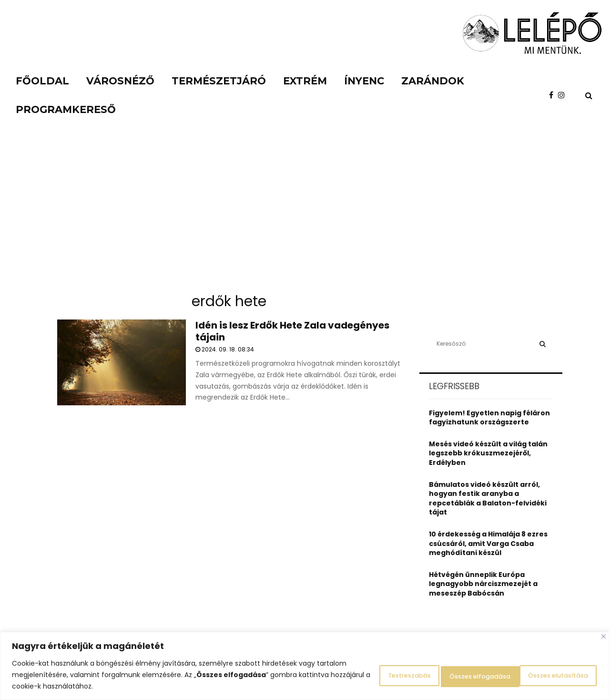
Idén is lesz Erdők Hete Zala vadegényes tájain (292, 331)
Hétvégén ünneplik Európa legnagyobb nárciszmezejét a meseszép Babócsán (483, 584)
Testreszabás (362, 675)
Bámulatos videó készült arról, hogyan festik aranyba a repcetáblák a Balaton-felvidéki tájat (488, 499)
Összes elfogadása (550, 675)
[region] (305, 666)
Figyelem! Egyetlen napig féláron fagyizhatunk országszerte (489, 418)
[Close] (604, 636)
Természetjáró (219, 81)
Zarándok (433, 81)
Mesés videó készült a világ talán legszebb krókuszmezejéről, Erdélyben (488, 453)
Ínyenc (364, 81)
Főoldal (42, 81)
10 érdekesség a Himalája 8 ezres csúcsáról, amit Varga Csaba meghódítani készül (488, 543)
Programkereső (66, 109)
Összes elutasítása (451, 675)
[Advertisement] (305, 215)
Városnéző (120, 81)
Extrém (305, 81)
